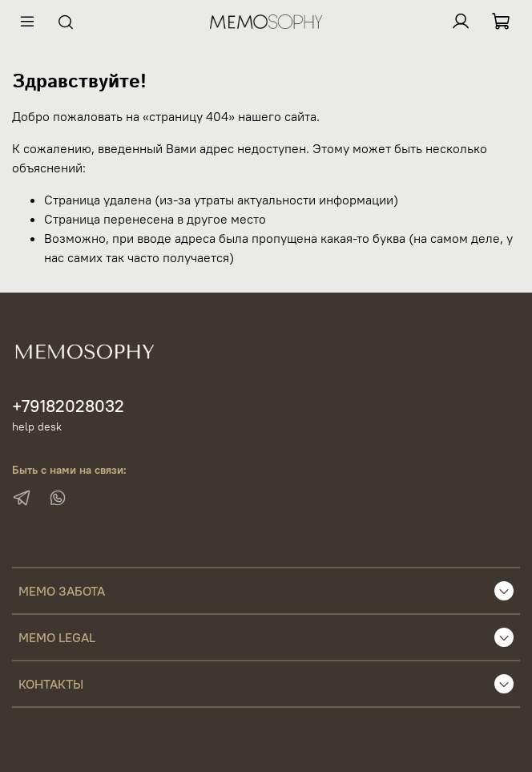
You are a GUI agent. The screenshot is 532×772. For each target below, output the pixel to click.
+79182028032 (68, 406)
